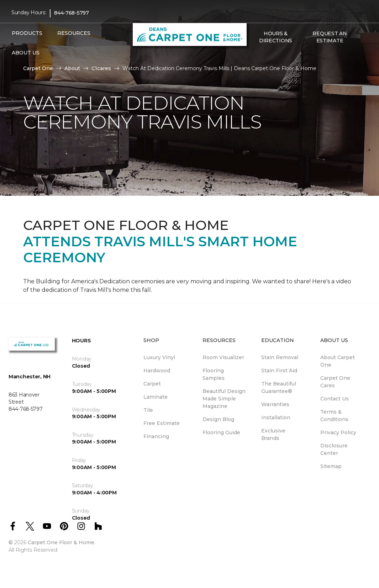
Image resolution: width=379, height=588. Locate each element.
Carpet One (38, 68)
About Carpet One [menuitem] (338, 361)
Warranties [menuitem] (275, 404)
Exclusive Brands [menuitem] (273, 434)
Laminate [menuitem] (156, 397)
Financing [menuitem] (156, 436)
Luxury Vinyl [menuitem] (159, 357)
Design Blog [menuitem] (218, 419)
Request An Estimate (330, 37)
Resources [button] (74, 33)
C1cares (101, 68)
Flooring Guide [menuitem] (221, 432)
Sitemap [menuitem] (331, 466)
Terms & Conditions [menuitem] (334, 416)
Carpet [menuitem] (152, 384)
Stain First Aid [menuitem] (279, 371)
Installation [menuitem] (276, 418)
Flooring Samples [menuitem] (214, 374)
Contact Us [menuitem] (335, 399)
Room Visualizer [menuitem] (223, 357)
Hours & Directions (276, 37)
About (72, 68)
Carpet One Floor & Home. (62, 542)
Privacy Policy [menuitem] (338, 432)
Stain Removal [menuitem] (280, 357)
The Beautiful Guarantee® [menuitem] (279, 387)
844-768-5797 (72, 13)
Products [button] (27, 33)
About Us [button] (26, 53)
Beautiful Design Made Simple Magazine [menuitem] (224, 399)
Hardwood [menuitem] (157, 371)
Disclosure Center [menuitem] (334, 449)
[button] (254, 56)
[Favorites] (263, 56)
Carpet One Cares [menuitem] (335, 382)
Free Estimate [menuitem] (162, 423)
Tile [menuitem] (148, 410)
